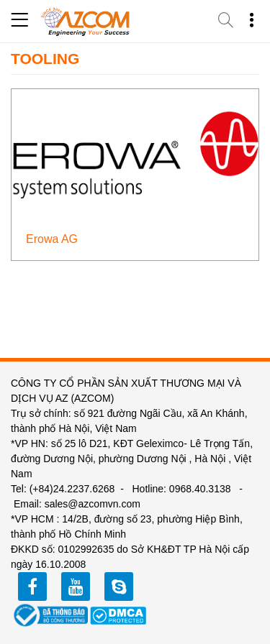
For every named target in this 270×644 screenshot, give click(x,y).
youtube (76, 586)
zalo (119, 586)
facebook (32, 586)
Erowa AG (52, 239)
